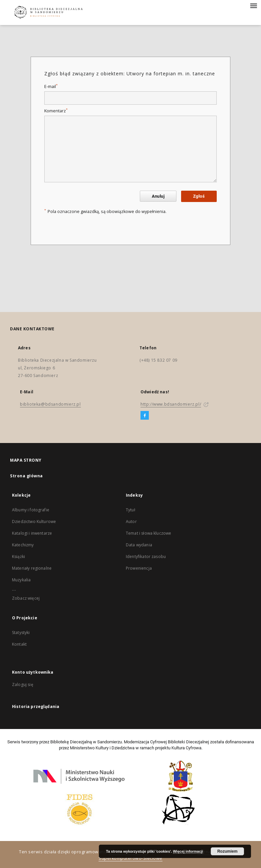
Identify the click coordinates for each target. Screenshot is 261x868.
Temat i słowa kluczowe (148, 533)
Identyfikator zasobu (146, 556)
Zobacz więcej (26, 598)
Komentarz (56, 111)
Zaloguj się (23, 684)
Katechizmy (23, 545)
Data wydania (139, 545)
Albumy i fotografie (31, 510)
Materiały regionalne (32, 568)
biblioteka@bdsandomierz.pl (50, 404)
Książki (18, 556)
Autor (131, 521)
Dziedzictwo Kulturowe (34, 521)
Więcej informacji (188, 851)
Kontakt (19, 644)
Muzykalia (21, 580)
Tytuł (130, 510)
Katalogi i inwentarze (32, 533)
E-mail (51, 86)
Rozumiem (228, 851)
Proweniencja (139, 568)
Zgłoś (199, 196)
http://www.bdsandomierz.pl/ (171, 404)
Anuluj (158, 196)
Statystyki (21, 632)
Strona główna (26, 476)
